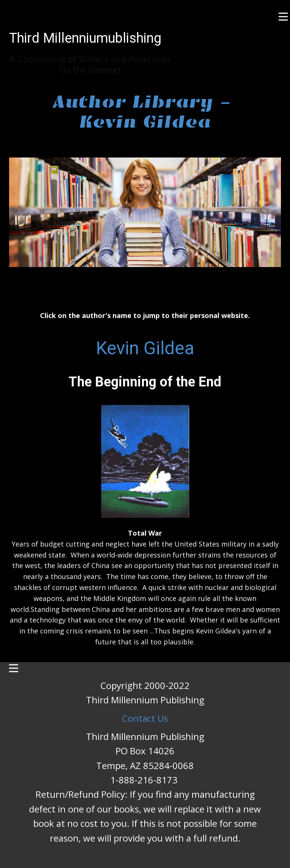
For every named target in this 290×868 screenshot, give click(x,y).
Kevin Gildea (145, 348)
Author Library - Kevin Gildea (145, 112)
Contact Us (145, 718)
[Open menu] (283, 17)
